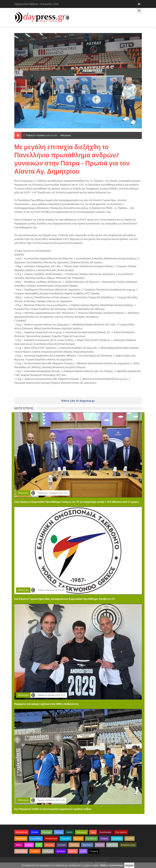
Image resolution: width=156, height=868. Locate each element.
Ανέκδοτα (61, 851)
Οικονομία (46, 832)
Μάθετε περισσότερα (112, 865)
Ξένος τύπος (21, 851)
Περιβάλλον (91, 839)
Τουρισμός (66, 839)
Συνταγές (62, 845)
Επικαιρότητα (22, 832)
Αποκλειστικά (51, 839)
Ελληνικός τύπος (128, 845)
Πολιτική (59, 832)
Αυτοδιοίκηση (105, 832)
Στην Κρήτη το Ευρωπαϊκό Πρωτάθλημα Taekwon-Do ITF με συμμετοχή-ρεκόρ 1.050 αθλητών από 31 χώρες (77, 502)
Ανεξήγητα (48, 851)
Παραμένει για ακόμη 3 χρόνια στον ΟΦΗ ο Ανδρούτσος (47, 704)
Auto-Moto (112, 845)
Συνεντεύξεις (36, 839)
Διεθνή (69, 832)
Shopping (94, 851)
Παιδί (39, 845)
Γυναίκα (29, 845)
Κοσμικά (100, 845)
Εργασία (130, 839)
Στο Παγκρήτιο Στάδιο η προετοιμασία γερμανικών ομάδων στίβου (53, 809)
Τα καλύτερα (21, 839)
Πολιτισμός (117, 839)
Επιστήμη (74, 845)
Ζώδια (83, 851)
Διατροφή (49, 845)
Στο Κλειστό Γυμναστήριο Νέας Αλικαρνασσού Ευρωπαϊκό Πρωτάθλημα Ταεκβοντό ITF (65, 599)
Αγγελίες (73, 851)
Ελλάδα (35, 832)
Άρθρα (19, 845)
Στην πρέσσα (121, 832)
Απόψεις (104, 839)
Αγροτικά (78, 839)
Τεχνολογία (87, 845)
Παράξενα (35, 851)
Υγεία (93, 832)
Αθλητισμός (66, 135)
